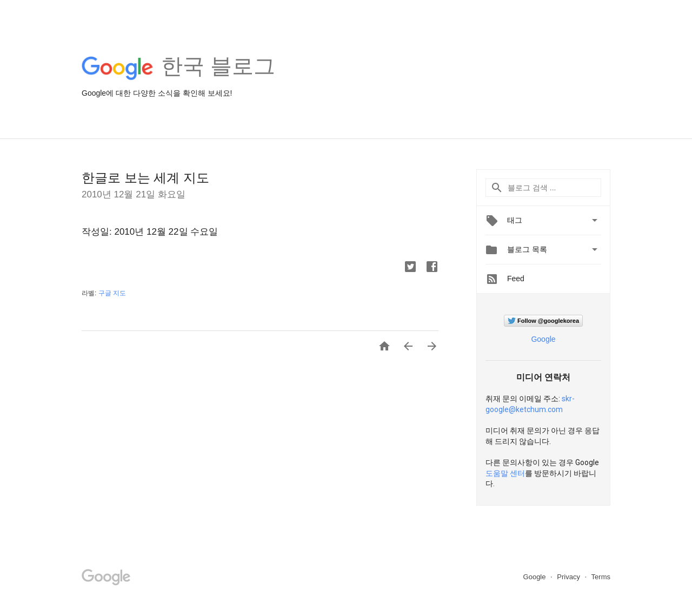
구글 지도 (112, 293)
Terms (601, 577)
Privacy (569, 577)
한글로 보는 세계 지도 (145, 178)
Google (543, 339)
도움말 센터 (505, 473)
